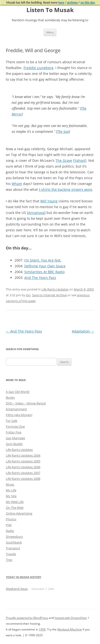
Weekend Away (17, 589)
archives (72, 3)
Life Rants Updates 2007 (23, 473)
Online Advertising (19, 513)
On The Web (15, 508)
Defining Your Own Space (45, 266)
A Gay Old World (18, 392)
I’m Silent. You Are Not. (43, 260)
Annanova (36, 213)
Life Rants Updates (55, 289)
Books (10, 397)
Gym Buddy (14, 444)
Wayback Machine (70, 629)
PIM (9, 525)
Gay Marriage (15, 438)
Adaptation (83, 331)
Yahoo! (80, 160)
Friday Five (14, 432)
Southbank (14, 542)
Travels (11, 554)
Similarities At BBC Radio (44, 272)
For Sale (12, 421)
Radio (10, 531)
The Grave (64, 160)
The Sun (63, 131)
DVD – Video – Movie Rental (26, 403)
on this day (88, 3)
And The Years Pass (40, 278)
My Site (11, 496)
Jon (28, 295)
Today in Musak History (24, 577)
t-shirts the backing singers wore (66, 189)
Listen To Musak (50, 10)
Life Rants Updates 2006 (23, 467)
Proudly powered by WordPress (27, 618)
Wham (17, 184)
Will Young (49, 201)
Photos (11, 519)
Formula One (15, 426)
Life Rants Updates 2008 (23, 479)
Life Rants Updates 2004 (23, 455)
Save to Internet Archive (49, 295)
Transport (13, 548)
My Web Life (15, 502)
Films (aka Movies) (19, 415)
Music (10, 484)
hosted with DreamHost (71, 618)
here (61, 3)
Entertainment (16, 409)
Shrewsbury (14, 537)
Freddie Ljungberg (38, 68)
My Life (11, 490)
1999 (42, 629)
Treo (9, 560)
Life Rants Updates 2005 (23, 461)
